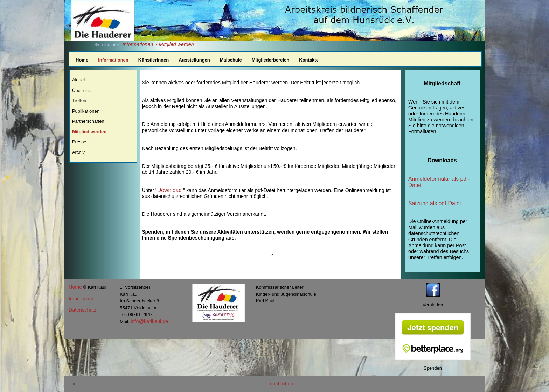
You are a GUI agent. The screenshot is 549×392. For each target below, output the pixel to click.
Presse (79, 142)
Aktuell (79, 80)
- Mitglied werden (175, 44)
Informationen (138, 44)
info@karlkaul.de (149, 321)
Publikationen (86, 111)
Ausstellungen (194, 60)
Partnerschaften (88, 121)
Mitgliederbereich (271, 60)
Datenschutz (82, 310)
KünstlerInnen (154, 60)
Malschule (231, 60)
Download (169, 190)
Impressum (81, 299)
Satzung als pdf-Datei (435, 203)
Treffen (79, 101)
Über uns (81, 90)
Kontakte (309, 60)
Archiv (78, 152)
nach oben (282, 384)
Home (82, 60)
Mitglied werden (89, 132)
